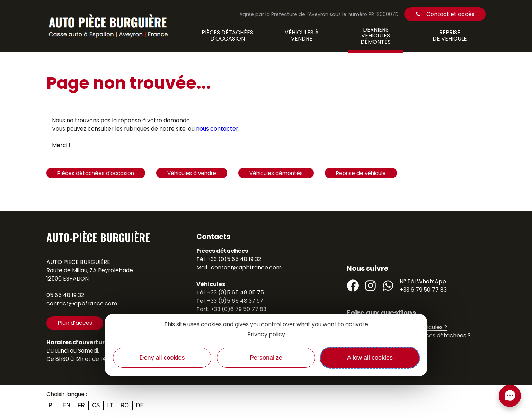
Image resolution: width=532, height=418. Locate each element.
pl (52, 405)
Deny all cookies (162, 358)
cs (96, 405)
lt (110, 405)
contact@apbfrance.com (82, 304)
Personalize (266, 358)
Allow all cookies (370, 358)
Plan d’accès (75, 323)
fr (81, 405)
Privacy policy (266, 334)
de (140, 405)
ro (125, 405)
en (66, 405)
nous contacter (217, 129)
